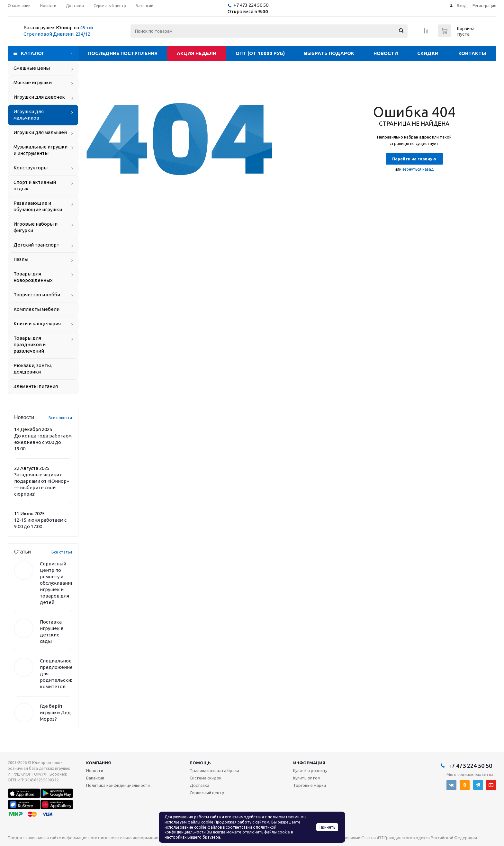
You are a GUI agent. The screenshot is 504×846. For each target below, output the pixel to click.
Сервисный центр (207, 793)
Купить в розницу (310, 770)
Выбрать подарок (329, 53)
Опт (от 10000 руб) (260, 53)
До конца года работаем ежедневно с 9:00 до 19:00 (43, 442)
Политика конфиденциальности (118, 785)
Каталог (33, 53)
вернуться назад (418, 169)
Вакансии (95, 778)
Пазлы (21, 259)
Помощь (200, 763)
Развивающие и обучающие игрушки (38, 206)
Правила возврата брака (214, 770)
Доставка (199, 785)
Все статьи (62, 552)
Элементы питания (36, 386)
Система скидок (206, 778)
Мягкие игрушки (33, 82)
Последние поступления (123, 53)
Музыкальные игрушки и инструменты (40, 150)
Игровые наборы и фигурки (36, 227)
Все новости (60, 418)
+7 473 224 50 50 (251, 5)
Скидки (428, 53)
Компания (99, 763)
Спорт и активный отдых (35, 185)
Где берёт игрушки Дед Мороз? (55, 712)
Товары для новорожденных (33, 277)
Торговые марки (310, 785)
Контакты (472, 53)
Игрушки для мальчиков (29, 115)
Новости (386, 53)
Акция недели (197, 53)
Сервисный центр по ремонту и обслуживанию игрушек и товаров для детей (57, 583)
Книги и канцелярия (37, 324)
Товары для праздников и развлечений (30, 344)
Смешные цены (32, 68)
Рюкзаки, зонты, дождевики (33, 369)
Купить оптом (307, 778)
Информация (309, 763)
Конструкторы (31, 168)
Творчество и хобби (37, 295)
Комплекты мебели (36, 309)
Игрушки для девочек (39, 97)
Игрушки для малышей (40, 132)
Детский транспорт (36, 245)
